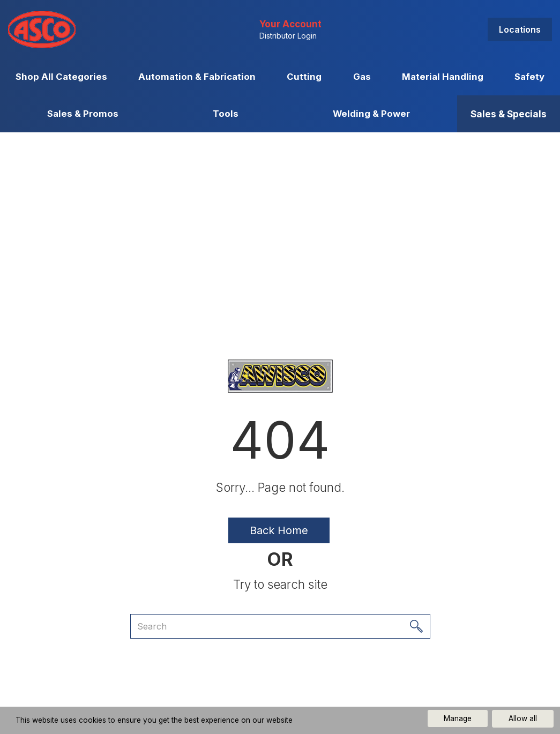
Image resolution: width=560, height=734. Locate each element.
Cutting (304, 77)
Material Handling (443, 77)
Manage (458, 718)
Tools (226, 114)
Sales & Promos (83, 114)
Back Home (279, 530)
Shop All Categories (61, 77)
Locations (520, 29)
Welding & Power (371, 114)
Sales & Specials (509, 114)
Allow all (523, 718)
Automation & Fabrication (197, 77)
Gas (362, 77)
